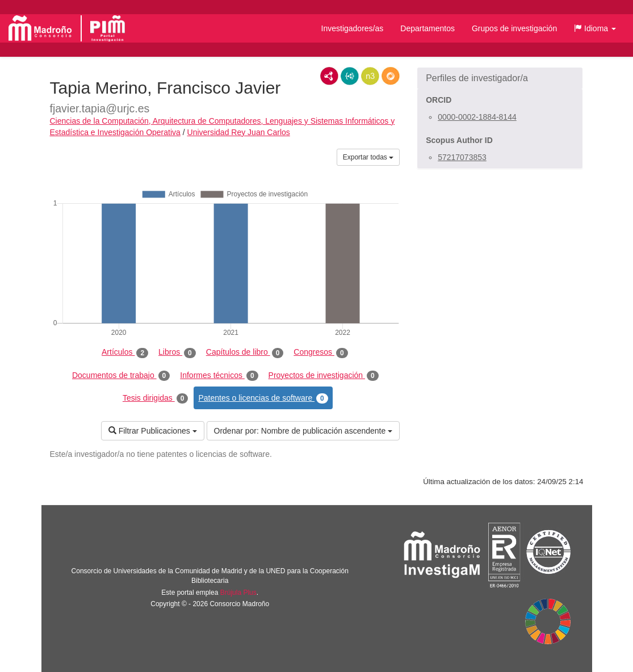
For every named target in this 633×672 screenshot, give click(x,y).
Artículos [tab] (125, 352)
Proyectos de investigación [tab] (324, 376)
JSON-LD (350, 76)
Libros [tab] (177, 352)
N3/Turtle (370, 76)
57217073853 (462, 157)
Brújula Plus (238, 593)
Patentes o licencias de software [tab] (263, 398)
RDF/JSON (391, 76)
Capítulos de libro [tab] (245, 352)
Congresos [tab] (320, 352)
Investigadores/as (353, 28)
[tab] (500, 78)
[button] (595, 28)
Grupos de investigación (514, 28)
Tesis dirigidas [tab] (156, 398)
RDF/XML (329, 76)
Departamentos (427, 28)
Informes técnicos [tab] (219, 376)
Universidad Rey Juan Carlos (239, 132)
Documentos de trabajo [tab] (121, 376)
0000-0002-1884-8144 (477, 117)
